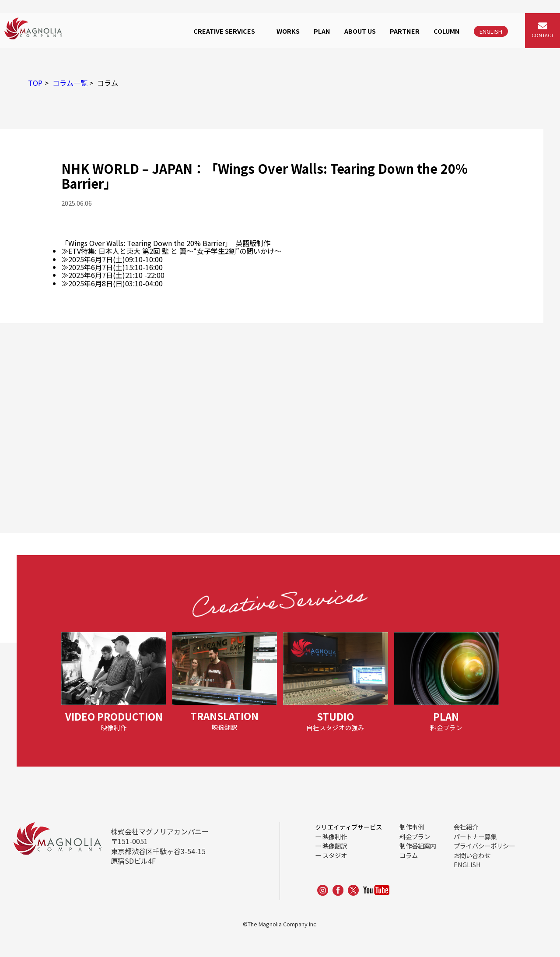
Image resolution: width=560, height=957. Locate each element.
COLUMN (447, 31)
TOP (35, 83)
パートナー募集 (475, 836)
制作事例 (412, 827)
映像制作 (335, 836)
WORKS (288, 31)
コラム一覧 (70, 83)
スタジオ (335, 855)
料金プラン (415, 836)
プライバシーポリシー (484, 846)
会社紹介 (466, 827)
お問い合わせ (472, 855)
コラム (409, 855)
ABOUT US (360, 31)
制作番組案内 (418, 846)
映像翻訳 (335, 846)
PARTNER (405, 31)
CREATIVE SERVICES (224, 31)
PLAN (322, 31)
